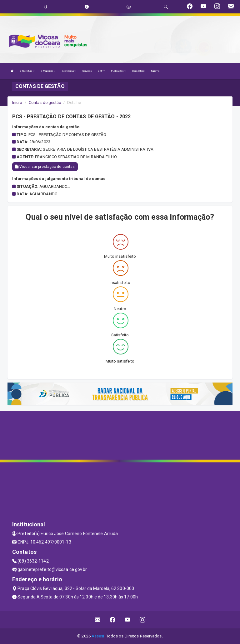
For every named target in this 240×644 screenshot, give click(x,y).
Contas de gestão (45, 102)
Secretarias (69, 71)
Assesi (98, 636)
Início (17, 102)
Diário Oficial (138, 71)
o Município (48, 71)
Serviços (87, 71)
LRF (101, 71)
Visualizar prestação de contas (45, 167)
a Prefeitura (27, 71)
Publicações (118, 71)
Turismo (155, 71)
